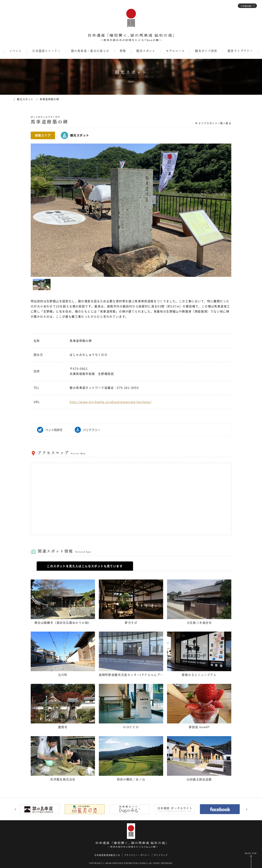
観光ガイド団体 (206, 51)
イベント (16, 51)
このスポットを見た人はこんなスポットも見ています (85, 566)
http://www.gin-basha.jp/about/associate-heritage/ (111, 402)
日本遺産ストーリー (46, 51)
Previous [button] (15, 809)
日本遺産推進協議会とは (107, 855)
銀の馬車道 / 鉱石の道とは (90, 51)
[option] (131, 210)
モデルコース (175, 51)
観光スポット (146, 51)
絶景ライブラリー (240, 51)
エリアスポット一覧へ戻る (215, 123)
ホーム (9, 99)
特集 (123, 51)
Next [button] (247, 809)
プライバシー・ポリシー (137, 855)
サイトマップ (161, 855)
